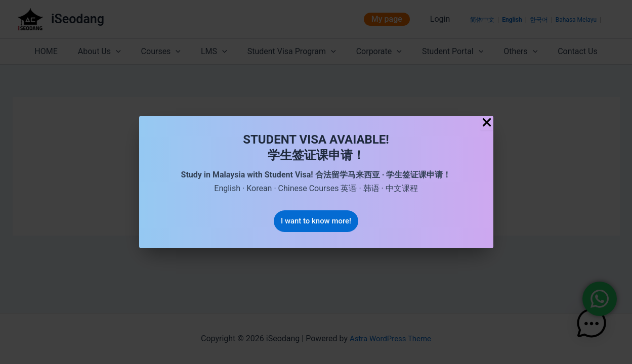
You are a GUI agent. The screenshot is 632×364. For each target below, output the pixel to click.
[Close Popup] (487, 123)
